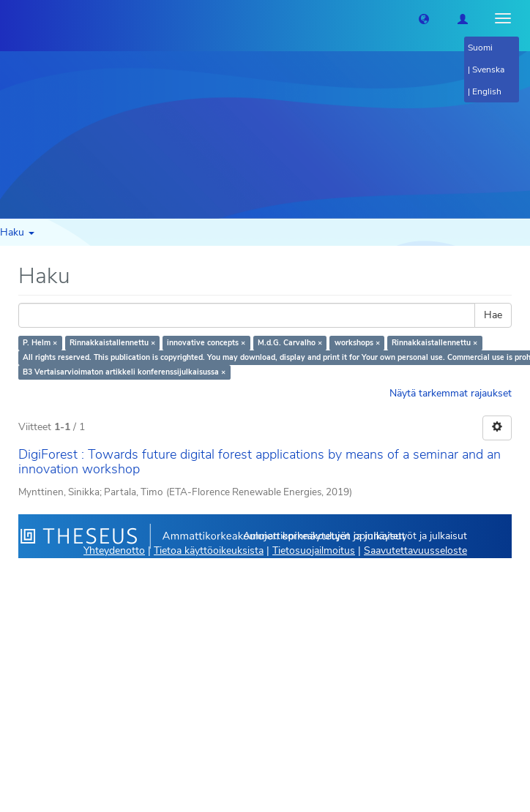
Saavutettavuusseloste (415, 550)
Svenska (488, 69)
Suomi (480, 48)
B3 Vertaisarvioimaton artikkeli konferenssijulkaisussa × (124, 372)
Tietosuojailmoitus (314, 550)
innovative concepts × (206, 343)
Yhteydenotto (114, 550)
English (487, 91)
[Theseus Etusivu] (11, 18)
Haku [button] (17, 232)
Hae (493, 315)
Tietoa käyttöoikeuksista (209, 550)
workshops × (357, 343)
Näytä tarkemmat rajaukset (451, 393)
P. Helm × (40, 343)
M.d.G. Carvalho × (290, 343)
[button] (424, 18)
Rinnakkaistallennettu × (112, 343)
